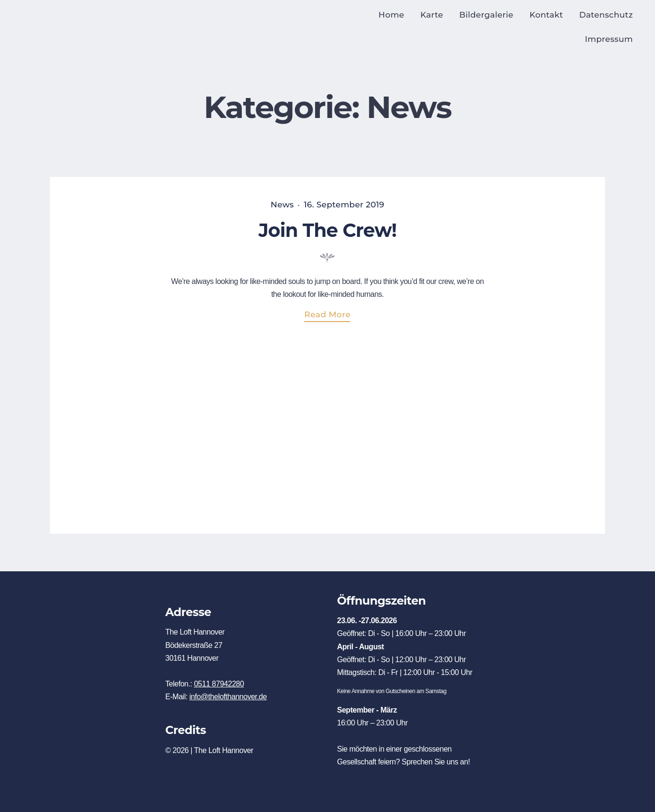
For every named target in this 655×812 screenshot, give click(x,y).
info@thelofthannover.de (228, 697)
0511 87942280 (219, 684)
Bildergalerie (486, 15)
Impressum (609, 39)
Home (391, 15)
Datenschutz (606, 15)
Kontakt (546, 15)
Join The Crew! (327, 230)
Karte (432, 15)
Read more (332, 316)
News (283, 205)
